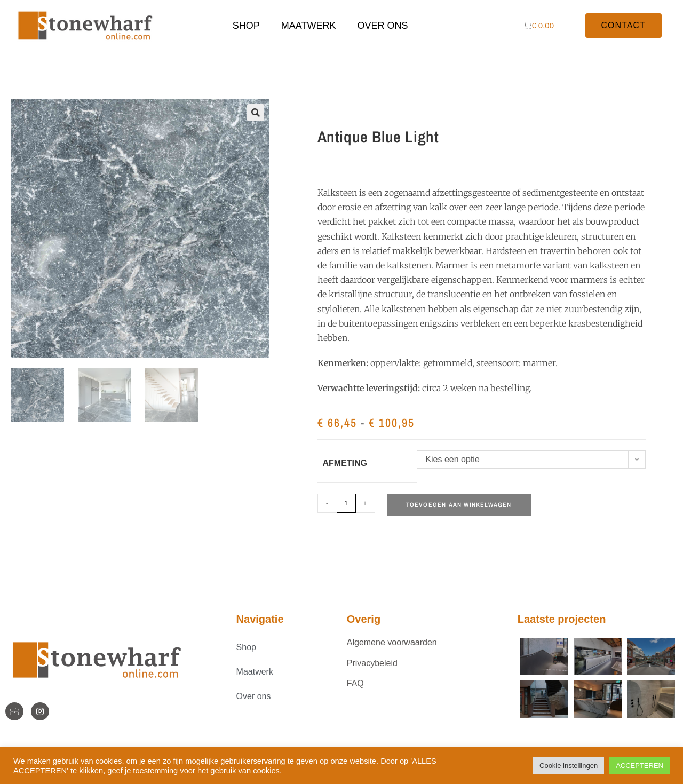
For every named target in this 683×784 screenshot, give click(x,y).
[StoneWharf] (14, 711)
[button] (256, 113)
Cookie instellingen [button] (569, 766)
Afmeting (345, 463)
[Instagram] (40, 711)
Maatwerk (309, 26)
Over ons (382, 26)
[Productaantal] (346, 503)
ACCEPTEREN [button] (640, 766)
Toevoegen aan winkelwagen (459, 505)
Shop (246, 26)
